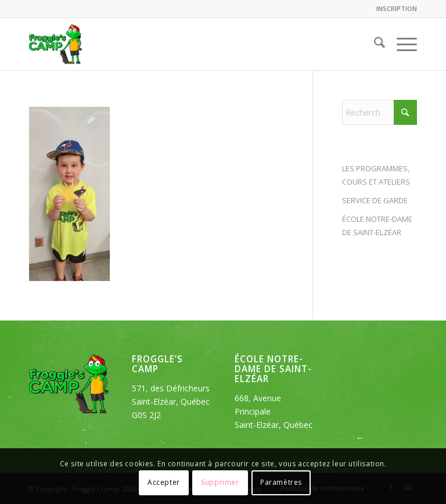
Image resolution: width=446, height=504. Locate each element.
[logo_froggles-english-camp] (55, 44)
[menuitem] (394, 9)
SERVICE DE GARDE (375, 200)
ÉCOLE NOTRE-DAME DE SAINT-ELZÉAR (377, 226)
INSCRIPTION (397, 8)
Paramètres (281, 482)
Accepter (164, 482)
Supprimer (220, 482)
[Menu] (401, 44)
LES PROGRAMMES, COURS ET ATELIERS (376, 175)
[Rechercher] (374, 44)
